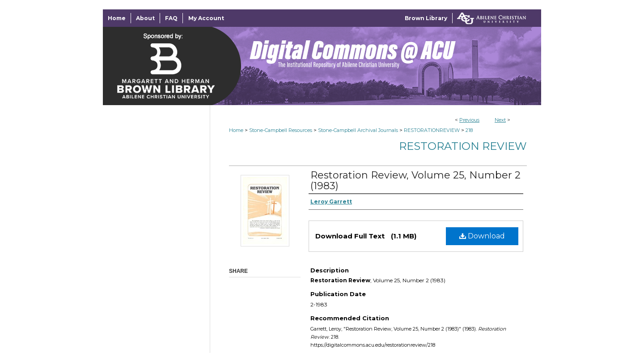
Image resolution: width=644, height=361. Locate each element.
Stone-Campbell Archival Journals (358, 130)
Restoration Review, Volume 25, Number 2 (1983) (415, 180)
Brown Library (426, 18)
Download (482, 236)
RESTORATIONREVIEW (432, 130)
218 (469, 130)
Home (236, 130)
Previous (469, 120)
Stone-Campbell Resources (281, 130)
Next (500, 120)
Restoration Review (463, 146)
